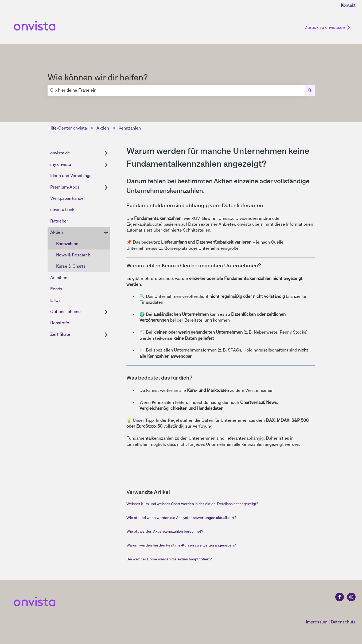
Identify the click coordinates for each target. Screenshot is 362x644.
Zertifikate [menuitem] (60, 334)
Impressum (317, 622)
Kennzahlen (130, 128)
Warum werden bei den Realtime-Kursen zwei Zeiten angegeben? (181, 545)
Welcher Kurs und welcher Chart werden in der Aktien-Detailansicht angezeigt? (192, 504)
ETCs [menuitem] (55, 300)
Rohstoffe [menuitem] (60, 323)
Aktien (103, 128)
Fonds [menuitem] (56, 289)
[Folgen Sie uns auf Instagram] (351, 597)
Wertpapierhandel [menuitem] (67, 198)
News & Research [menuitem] (73, 255)
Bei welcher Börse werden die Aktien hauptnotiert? (169, 559)
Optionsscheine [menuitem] (65, 312)
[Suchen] (310, 90)
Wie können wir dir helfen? (98, 77)
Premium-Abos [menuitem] (65, 187)
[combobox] (176, 90)
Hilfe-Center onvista (67, 128)
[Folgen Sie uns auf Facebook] (340, 597)
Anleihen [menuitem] (59, 278)
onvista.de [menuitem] (60, 153)
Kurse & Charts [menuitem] (71, 266)
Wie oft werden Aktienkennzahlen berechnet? (165, 531)
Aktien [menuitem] (57, 232)
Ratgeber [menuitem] (59, 221)
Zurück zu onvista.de (328, 27)
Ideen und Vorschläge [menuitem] (71, 176)
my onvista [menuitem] (61, 164)
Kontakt (348, 5)
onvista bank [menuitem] (62, 210)
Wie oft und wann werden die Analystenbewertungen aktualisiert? (181, 518)
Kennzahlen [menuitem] (67, 244)
